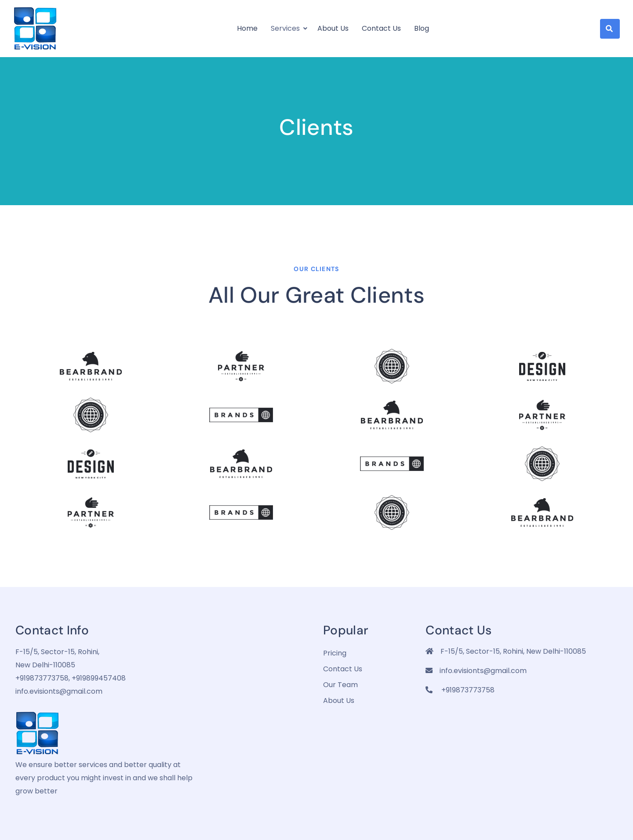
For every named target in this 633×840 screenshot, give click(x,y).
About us (333, 28)
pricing (335, 653)
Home (247, 28)
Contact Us (381, 28)
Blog (422, 28)
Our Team (340, 685)
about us (339, 701)
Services (285, 28)
